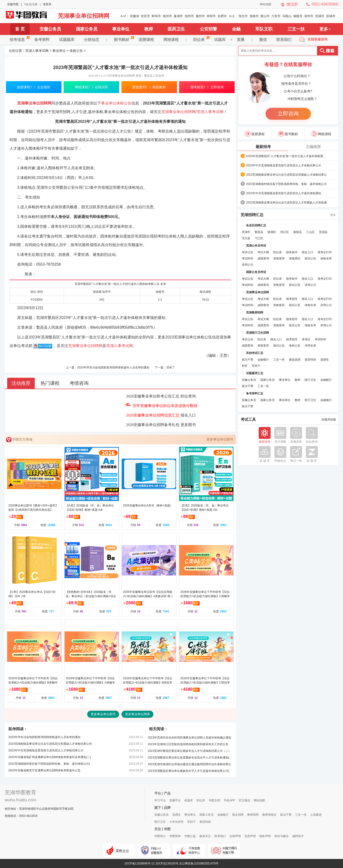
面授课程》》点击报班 (34, 87)
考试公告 (247, 252)
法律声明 (235, 836)
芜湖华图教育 (20, 792)
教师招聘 (253, 815)
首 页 (20, 29)
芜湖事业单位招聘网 (84, 16)
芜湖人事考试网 (29, 16)
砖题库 (189, 800)
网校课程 (171, 40)
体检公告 (76, 51)
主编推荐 (313, 147)
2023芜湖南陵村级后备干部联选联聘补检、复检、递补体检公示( (49, 764)
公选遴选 (316, 815)
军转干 (256, 366)
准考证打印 (325, 252)
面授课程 (146, 40)
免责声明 (250, 836)
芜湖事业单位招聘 (257, 292)
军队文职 (264, 29)
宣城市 (331, 16)
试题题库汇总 (255, 373)
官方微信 (244, 800)
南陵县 (298, 232)
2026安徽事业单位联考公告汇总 (153, 396)
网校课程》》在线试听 (91, 87)
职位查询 (188, 396)
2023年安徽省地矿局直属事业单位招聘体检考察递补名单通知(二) (50, 757)
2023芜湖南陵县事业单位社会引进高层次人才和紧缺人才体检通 (286, 203)
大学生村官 (177, 822)
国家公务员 (87, 29)
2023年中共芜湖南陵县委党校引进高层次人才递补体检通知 (284, 193)
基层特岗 (310, 360)
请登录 (47, 4)
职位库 (201, 800)
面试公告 (310, 258)
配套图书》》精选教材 (149, 87)
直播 (241, 40)
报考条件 (292, 252)
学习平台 (160, 800)
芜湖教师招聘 (255, 312)
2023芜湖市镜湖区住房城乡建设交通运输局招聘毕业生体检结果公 (189, 764)
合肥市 (222, 16)
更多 (325, 29)
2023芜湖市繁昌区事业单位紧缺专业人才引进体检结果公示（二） (189, 751)
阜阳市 (211, 16)
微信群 (292, 4)
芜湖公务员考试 (256, 246)
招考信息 (20, 39)
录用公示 (247, 265)
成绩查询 (263, 258)
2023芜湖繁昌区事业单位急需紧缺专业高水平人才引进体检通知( (189, 758)
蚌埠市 (156, 16)
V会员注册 (31, 4)
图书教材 (124, 39)
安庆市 (145, 16)
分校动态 (91, 40)
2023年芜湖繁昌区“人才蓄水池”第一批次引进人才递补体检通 (285, 156)
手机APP (229, 800)
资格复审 (279, 258)
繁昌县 (259, 232)
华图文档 (214, 800)
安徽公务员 (50, 29)
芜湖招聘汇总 (252, 215)
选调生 (325, 360)
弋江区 (259, 238)
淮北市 (243, 16)
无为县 (246, 238)
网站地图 (266, 4)
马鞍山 (287, 16)
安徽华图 (13, 4)
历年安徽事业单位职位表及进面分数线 (165, 406)
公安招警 (208, 29)
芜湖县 (323, 232)
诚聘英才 (298, 836)
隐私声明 (265, 836)
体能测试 (295, 258)
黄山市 (265, 16)
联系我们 (284, 40)
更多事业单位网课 (137, 714)
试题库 (220, 40)
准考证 (306, 339)
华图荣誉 (175, 836)
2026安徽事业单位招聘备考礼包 (153, 425)
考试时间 (247, 258)
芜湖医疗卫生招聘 (257, 333)
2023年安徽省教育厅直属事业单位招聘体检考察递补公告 (44, 770)
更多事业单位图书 (220, 439)
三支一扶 (296, 29)
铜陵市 (298, 16)
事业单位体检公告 (116, 103)
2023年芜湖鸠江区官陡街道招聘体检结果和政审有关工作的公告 (188, 744)
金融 (236, 29)
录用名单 (310, 346)
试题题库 (67, 40)
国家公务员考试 (256, 272)
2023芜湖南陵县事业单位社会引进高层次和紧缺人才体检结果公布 (50, 744)
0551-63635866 (325, 4)
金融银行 (263, 360)
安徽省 (134, 16)
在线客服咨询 (318, 39)
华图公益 (190, 836)
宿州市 (309, 16)
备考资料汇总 (255, 393)
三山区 (310, 232)
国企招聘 (238, 815)
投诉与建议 (282, 836)
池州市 (189, 16)
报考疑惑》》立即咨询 (207, 87)
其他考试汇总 (255, 353)
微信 (263, 40)
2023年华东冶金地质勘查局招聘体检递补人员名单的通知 (113, 367)
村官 (245, 366)
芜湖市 (320, 16)
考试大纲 (263, 252)
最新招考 (263, 147)
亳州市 (167, 16)
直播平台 (175, 800)
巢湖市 (178, 16)
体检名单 (326, 258)
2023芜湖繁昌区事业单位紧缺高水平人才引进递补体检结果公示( (189, 771)
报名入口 (188, 415)
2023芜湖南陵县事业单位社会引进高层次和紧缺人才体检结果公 (286, 175)
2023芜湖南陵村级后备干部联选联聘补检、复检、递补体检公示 (286, 184)
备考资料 (42, 40)
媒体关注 (205, 836)
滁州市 (200, 16)
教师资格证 (269, 815)
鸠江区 (285, 232)
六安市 (276, 16)
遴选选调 (295, 360)
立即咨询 (288, 114)
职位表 (201, 39)
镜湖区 (272, 232)
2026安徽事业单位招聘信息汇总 (153, 415)
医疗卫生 (310, 380)
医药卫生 (176, 29)
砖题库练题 (329, 420)
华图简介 (160, 836)
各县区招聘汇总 (256, 225)
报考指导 (292, 299)
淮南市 (254, 16)
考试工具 (248, 420)
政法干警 (247, 360)
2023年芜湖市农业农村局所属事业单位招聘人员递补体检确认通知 (189, 738)
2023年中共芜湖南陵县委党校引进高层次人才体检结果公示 (46, 750)
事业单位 (121, 29)
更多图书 (188, 425)
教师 (149, 29)
